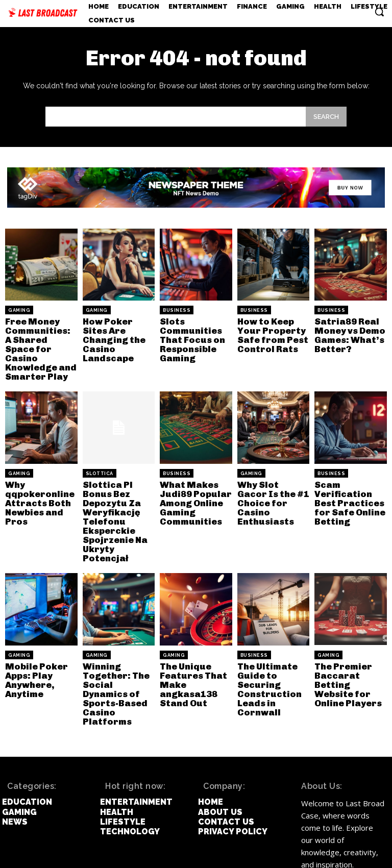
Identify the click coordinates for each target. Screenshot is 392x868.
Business (177, 310)
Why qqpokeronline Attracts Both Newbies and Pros (36, 485)
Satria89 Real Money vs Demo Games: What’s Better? (347, 333)
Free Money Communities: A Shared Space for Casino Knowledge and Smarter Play (38, 341)
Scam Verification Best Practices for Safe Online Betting (347, 485)
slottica (100, 458)
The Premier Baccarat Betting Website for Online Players (349, 649)
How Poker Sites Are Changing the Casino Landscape (118, 333)
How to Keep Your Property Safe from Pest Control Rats (270, 333)
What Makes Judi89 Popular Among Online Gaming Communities (192, 485)
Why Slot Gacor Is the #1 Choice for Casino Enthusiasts (272, 481)
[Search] (326, 117)
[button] (379, 12)
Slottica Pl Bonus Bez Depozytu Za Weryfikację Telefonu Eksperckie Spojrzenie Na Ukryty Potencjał (118, 497)
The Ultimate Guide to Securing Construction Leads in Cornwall (267, 653)
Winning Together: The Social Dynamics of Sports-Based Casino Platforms (118, 653)
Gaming (19, 310)
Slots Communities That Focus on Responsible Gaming (190, 337)
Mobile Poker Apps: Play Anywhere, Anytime (33, 645)
